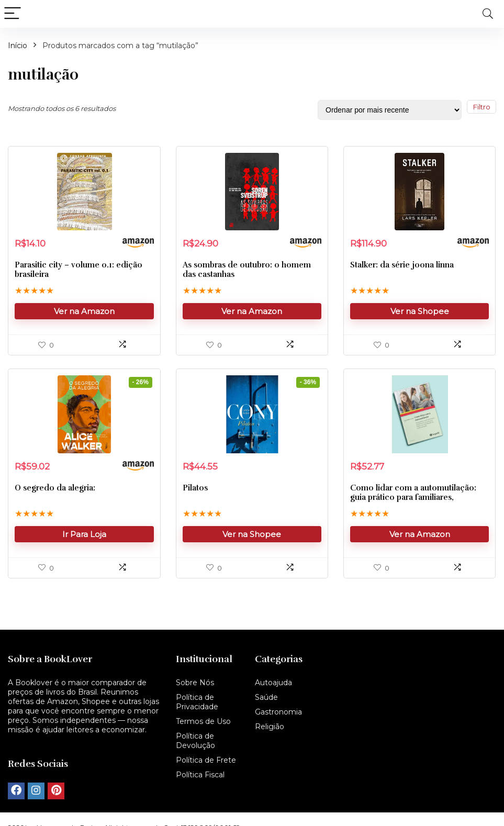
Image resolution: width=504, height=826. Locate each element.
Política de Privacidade (197, 702)
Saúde (266, 697)
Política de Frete (206, 760)
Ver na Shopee (420, 312)
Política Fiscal (200, 775)
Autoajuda (273, 683)
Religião (270, 727)
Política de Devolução (195, 741)
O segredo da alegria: (55, 489)
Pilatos (195, 489)
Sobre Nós (195, 683)
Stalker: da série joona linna (402, 266)
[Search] (488, 14)
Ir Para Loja (84, 536)
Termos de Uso (203, 721)
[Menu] (13, 14)
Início (18, 46)
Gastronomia (278, 712)
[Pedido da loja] (390, 110)
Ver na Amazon (84, 312)
